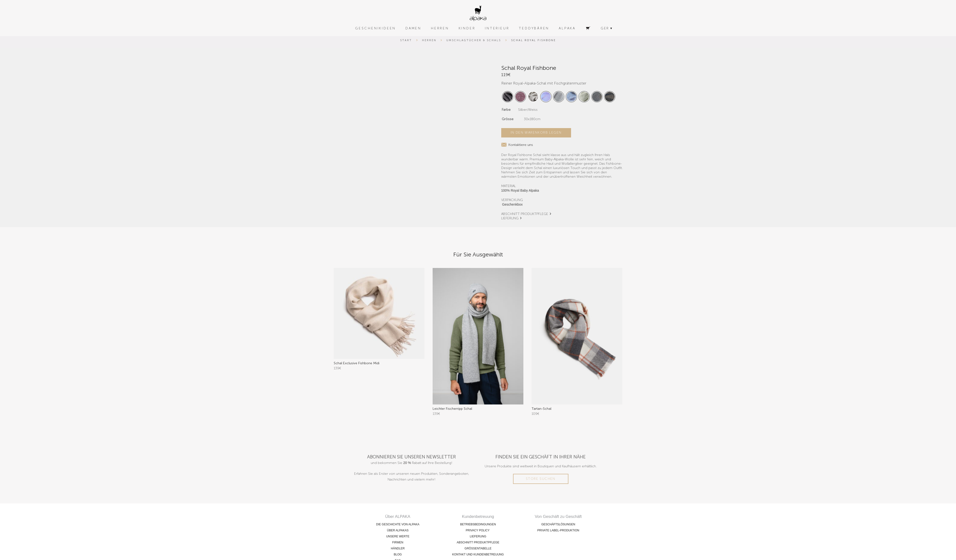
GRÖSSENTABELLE (478, 548)
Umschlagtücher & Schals (474, 40)
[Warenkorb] (588, 28)
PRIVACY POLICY (478, 530)
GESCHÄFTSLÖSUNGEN (558, 524)
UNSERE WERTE (398, 536)
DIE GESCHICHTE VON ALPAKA (398, 524)
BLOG (398, 554)
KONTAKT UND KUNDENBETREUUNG (478, 554)
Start (406, 40)
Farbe (506, 110)
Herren (429, 40)
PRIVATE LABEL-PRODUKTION (558, 530)
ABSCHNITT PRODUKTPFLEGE (525, 214)
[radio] (508, 97)
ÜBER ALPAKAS (398, 530)
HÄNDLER (398, 548)
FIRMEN (398, 542)
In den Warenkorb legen (536, 133)
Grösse (508, 119)
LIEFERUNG (510, 218)
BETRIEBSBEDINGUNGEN (478, 524)
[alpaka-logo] (478, 13)
